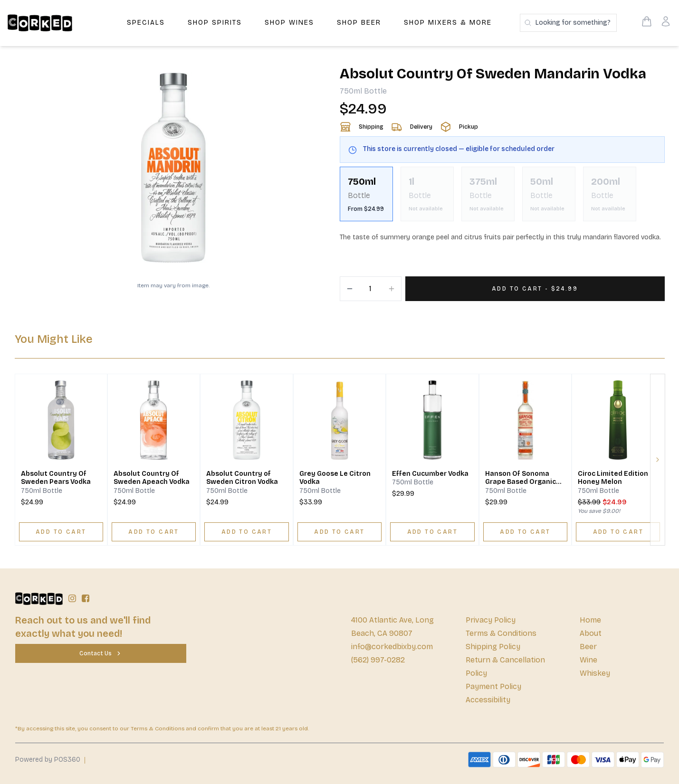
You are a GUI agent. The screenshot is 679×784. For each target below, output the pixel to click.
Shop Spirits (215, 23)
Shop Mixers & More (448, 23)
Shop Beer (359, 23)
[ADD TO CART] (61, 532)
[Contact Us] (101, 653)
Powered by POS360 (48, 760)
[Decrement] (350, 289)
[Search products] (568, 23)
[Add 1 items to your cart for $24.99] (535, 289)
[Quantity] (371, 289)
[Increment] (392, 289)
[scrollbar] (502, 198)
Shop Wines (289, 23)
